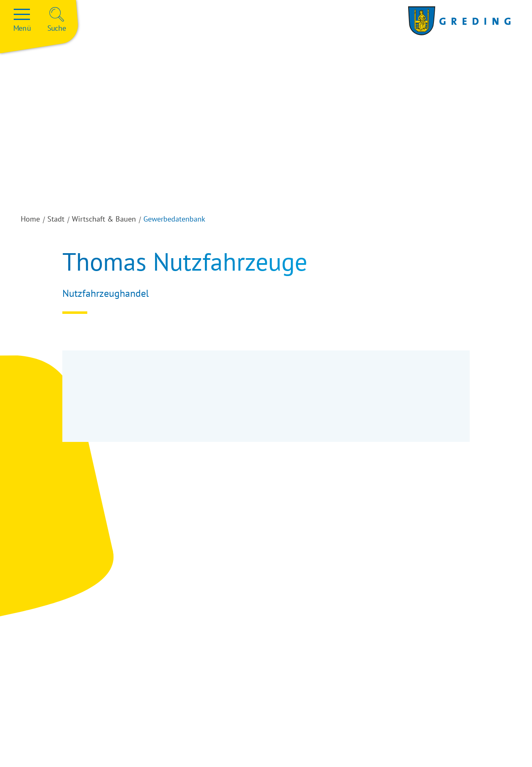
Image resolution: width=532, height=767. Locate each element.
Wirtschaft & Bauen (104, 219)
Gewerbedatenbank (174, 219)
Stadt (56, 219)
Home (30, 219)
